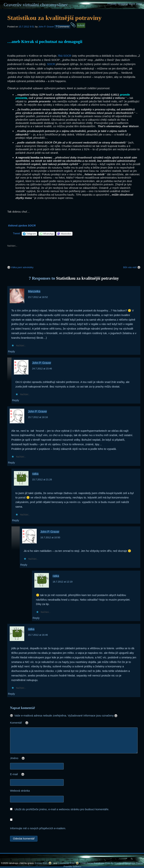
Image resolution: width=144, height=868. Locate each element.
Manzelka (34, 291)
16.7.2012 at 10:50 (50, 537)
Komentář (26, 723)
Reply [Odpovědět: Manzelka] (11, 351)
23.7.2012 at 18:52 (38, 297)
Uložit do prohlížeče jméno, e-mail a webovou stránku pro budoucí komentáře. (62, 809)
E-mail (24, 775)
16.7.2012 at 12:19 (62, 582)
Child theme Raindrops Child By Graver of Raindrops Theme (112, 863)
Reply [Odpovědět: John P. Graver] (16, 400)
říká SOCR (65, 56)
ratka (35, 474)
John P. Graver (46, 27)
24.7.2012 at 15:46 (42, 369)
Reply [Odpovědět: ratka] (16, 520)
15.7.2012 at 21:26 (42, 480)
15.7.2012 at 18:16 (38, 417)
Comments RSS (66, 863)
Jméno (25, 758)
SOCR (51, 64)
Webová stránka (20, 791)
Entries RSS (41, 863)
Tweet (17, 233)
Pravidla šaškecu (72, 866)
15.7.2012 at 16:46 (38, 635)
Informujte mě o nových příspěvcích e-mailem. (38, 828)
